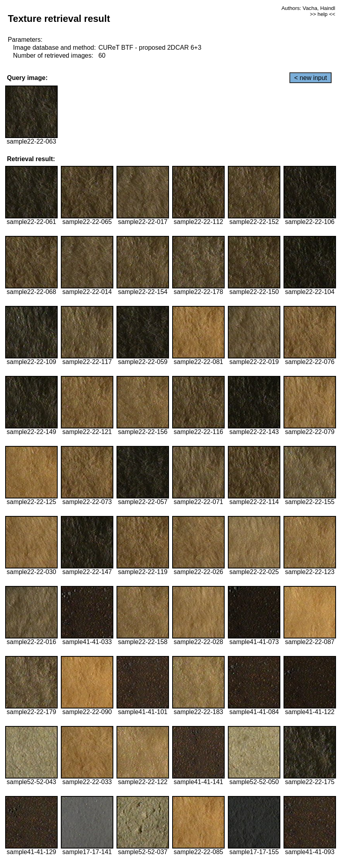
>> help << (322, 14)
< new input (311, 78)
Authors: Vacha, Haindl (308, 8)
